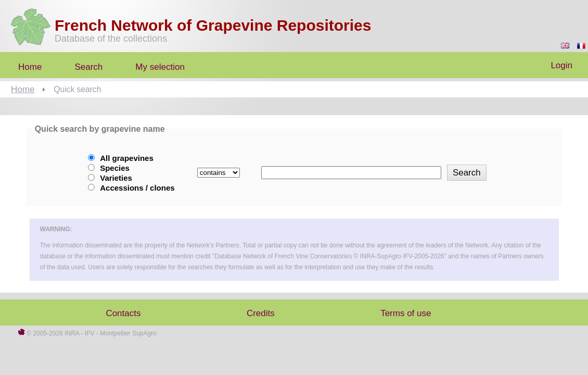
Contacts (123, 313)
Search (88, 67)
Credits (261, 313)
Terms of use (406, 313)
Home (23, 89)
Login (561, 65)
